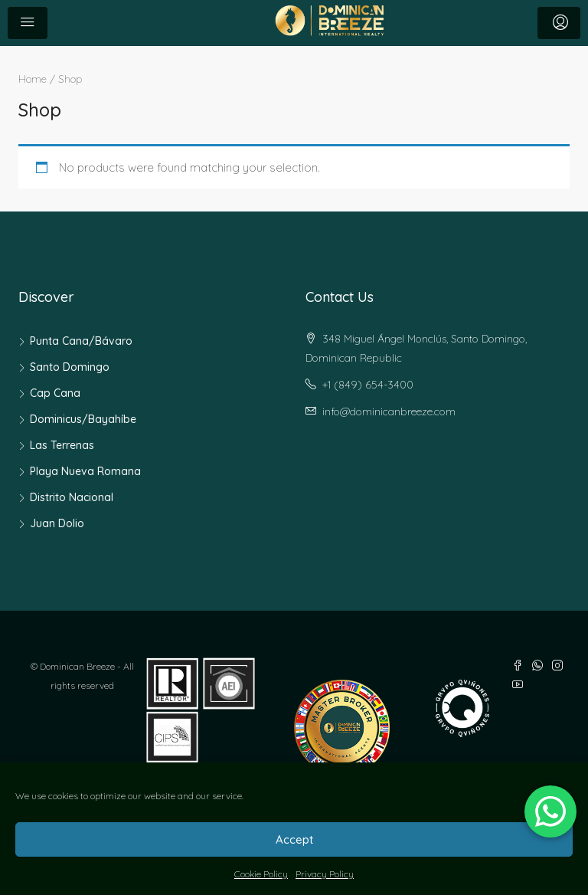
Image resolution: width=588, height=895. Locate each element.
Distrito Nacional (72, 497)
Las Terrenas (62, 445)
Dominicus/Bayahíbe (83, 419)
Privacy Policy (325, 874)
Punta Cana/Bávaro (81, 341)
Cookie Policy (261, 874)
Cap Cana (55, 393)
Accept (294, 839)
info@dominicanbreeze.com (389, 411)
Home (33, 79)
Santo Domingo (70, 367)
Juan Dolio (57, 523)
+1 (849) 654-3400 (368, 385)
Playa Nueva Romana (85, 471)
